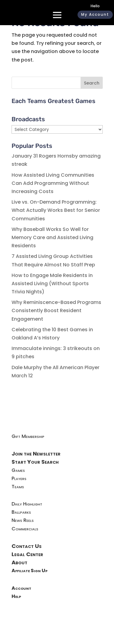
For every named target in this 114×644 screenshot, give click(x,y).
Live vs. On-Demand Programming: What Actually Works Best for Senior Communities (56, 210)
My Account (95, 14)
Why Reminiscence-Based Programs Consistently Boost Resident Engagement (56, 310)
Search (92, 83)
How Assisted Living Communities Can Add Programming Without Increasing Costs (53, 183)
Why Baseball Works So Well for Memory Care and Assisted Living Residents (52, 237)
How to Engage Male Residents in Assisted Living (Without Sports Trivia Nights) (52, 284)
